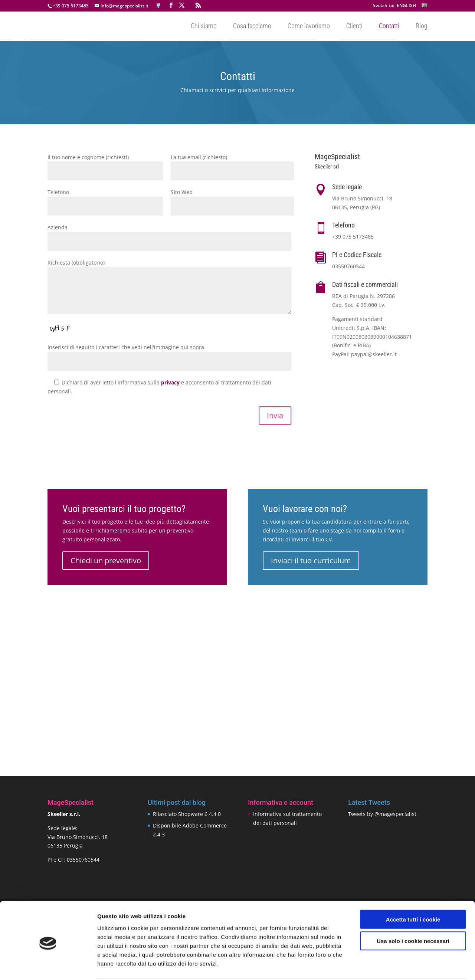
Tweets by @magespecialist (382, 814)
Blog (422, 27)
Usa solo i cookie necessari (413, 913)
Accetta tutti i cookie (413, 891)
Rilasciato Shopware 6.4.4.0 (187, 814)
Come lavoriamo (309, 27)
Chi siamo (204, 27)
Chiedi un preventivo (106, 561)
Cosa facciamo (252, 27)
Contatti (389, 27)
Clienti (354, 27)
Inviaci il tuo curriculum (311, 561)
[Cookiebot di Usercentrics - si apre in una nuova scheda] (48, 966)
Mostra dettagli (390, 965)
